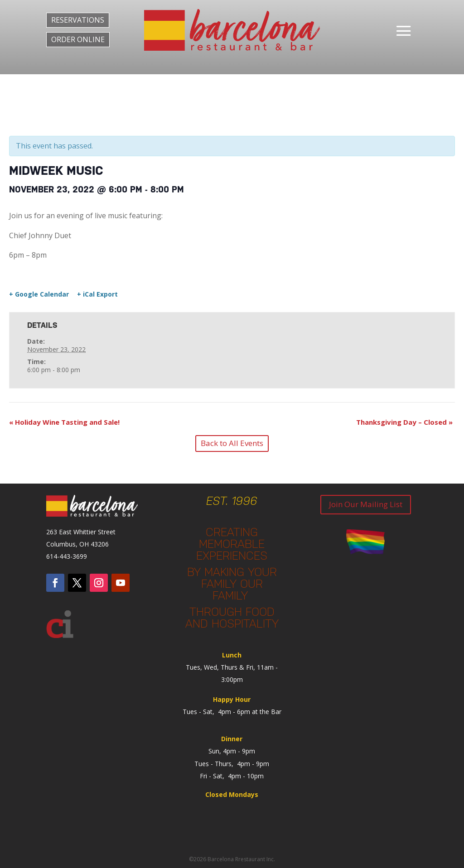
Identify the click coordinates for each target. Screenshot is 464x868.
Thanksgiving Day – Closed (404, 422)
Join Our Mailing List (366, 504)
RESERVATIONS (78, 20)
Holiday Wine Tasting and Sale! (64, 422)
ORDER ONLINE (78, 39)
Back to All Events (232, 443)
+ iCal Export (97, 294)
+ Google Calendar (39, 294)
